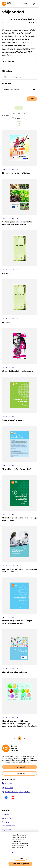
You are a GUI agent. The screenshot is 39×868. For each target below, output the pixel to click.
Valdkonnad (7, 818)
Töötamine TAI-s (19, 773)
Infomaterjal (9, 61)
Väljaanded (7, 830)
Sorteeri (5, 116)
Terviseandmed (9, 826)
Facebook (6, 798)
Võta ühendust (9, 779)
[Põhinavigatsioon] (34, 4)
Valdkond (7, 84)
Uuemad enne (19, 113)
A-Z (20, 108)
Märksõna (7, 71)
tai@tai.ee (9, 788)
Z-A (19, 123)
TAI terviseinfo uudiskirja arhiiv (22, 21)
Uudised (6, 815)
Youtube (13, 798)
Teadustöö (7, 822)
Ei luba (20, 858)
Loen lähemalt (20, 767)
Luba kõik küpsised (20, 864)
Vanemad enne (19, 118)
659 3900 (9, 783)
